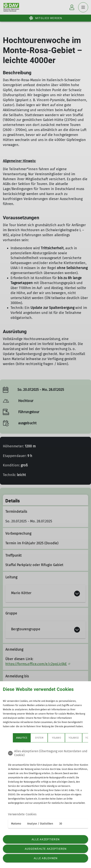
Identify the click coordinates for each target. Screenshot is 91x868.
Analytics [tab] (22, 738)
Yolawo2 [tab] (74, 738)
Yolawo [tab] (56, 738)
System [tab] (39, 738)
